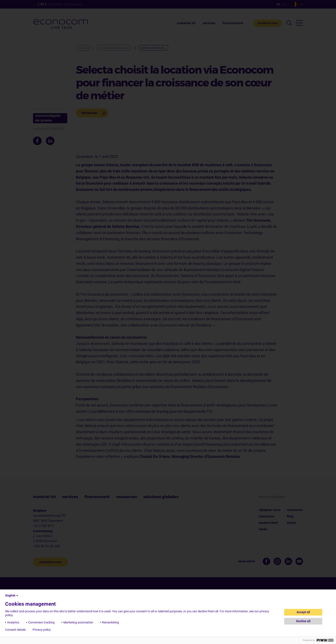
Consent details (15, 630)
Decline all (303, 621)
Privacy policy (42, 630)
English (12, 595)
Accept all (303, 612)
